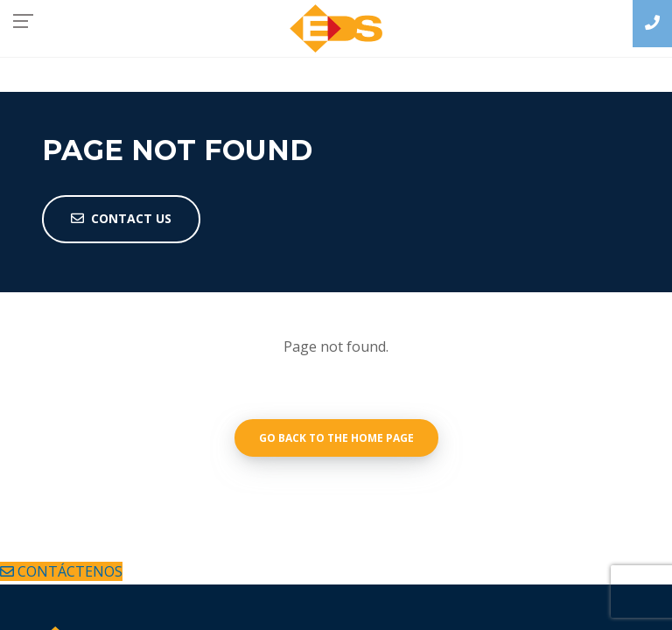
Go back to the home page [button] (336, 438)
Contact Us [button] (121, 218)
